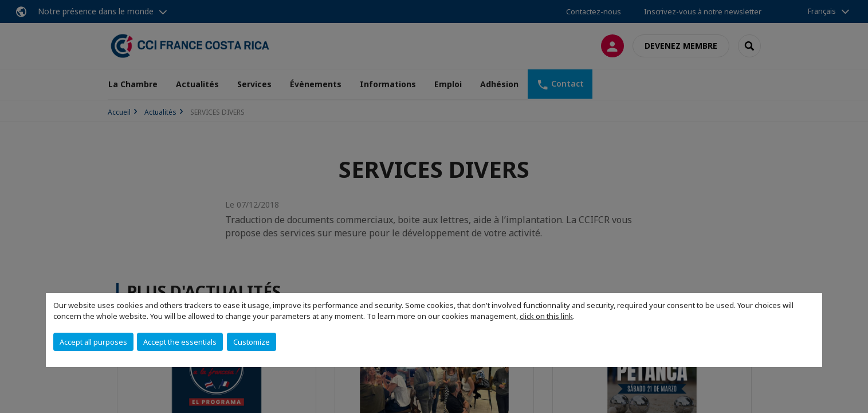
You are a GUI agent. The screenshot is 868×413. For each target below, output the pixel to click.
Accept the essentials (180, 342)
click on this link (546, 316)
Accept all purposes (93, 342)
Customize (252, 342)
